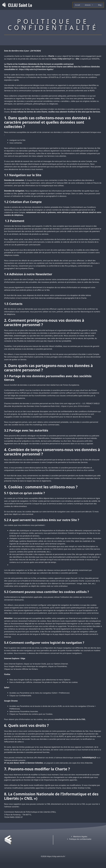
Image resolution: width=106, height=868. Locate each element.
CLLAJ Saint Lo (20, 5)
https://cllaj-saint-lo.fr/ (62, 59)
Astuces (90, 5)
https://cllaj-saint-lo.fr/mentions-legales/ (36, 69)
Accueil (78, 5)
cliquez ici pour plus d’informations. (76, 406)
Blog (100, 5)
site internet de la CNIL (76, 804)
